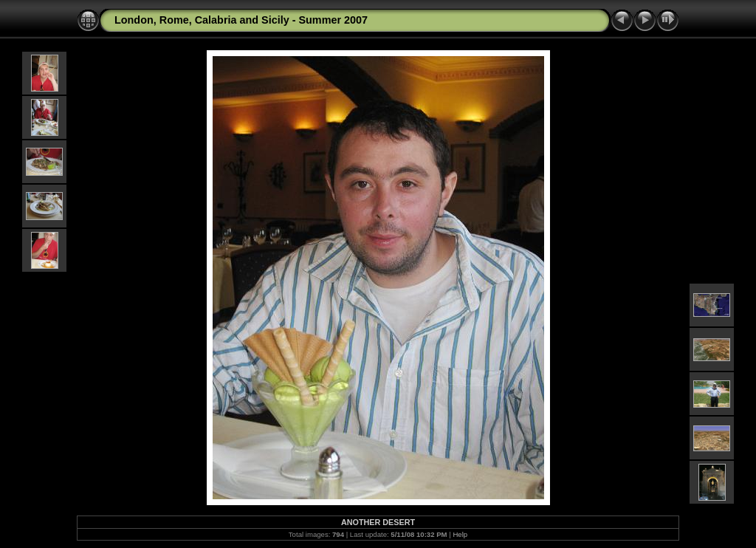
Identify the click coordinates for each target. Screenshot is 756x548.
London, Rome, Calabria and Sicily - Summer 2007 (241, 20)
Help (460, 534)
